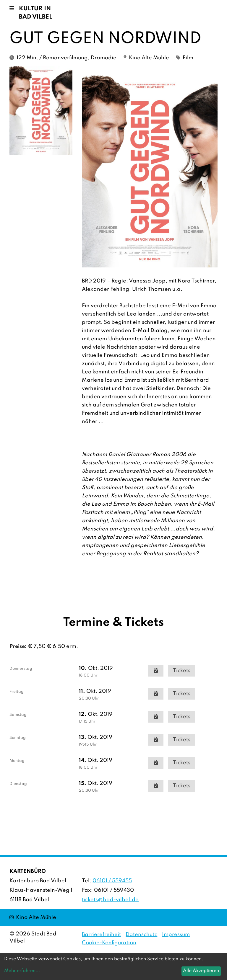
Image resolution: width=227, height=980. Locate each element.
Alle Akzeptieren (201, 971)
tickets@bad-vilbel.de (110, 900)
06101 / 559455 (112, 881)
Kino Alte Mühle (33, 917)
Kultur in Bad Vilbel (36, 13)
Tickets (182, 671)
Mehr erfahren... (22, 971)
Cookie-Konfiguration (109, 943)
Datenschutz (141, 935)
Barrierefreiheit (101, 935)
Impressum (176, 935)
